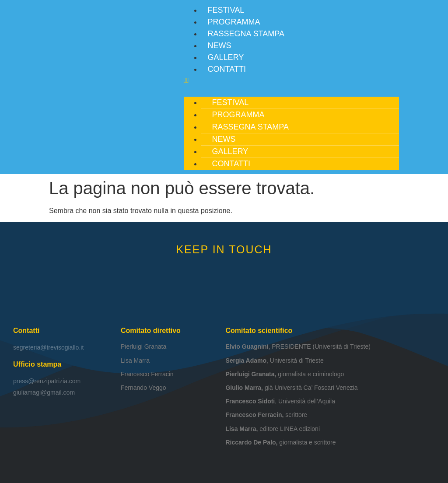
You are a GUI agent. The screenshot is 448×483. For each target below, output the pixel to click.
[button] (291, 80)
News (220, 45)
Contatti (227, 69)
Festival (226, 10)
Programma (234, 22)
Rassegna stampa (246, 34)
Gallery (226, 57)
